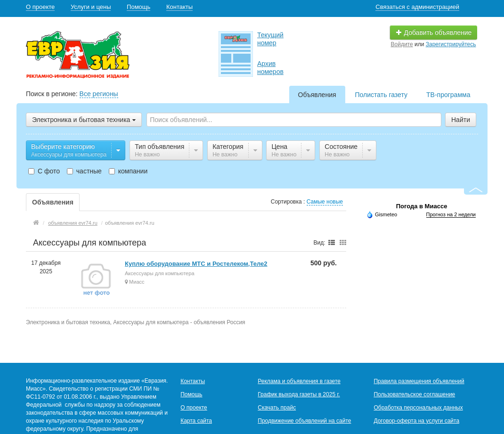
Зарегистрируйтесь (451, 44)
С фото (44, 171)
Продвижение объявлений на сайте (304, 421)
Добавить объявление (434, 33)
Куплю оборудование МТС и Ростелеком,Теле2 (196, 264)
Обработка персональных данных (418, 408)
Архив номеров (270, 68)
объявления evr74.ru (73, 223)
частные (84, 171)
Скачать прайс (277, 408)
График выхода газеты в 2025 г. (299, 394)
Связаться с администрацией (417, 7)
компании (128, 171)
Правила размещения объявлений (419, 381)
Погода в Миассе (422, 206)
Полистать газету (381, 95)
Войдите (402, 44)
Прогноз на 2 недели (451, 214)
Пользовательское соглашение (414, 394)
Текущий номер (270, 39)
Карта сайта (196, 421)
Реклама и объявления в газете (299, 381)
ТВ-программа (448, 95)
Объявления (317, 95)
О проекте (40, 7)
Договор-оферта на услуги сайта (416, 421)
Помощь (138, 7)
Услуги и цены (91, 7)
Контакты (179, 7)
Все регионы (99, 94)
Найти (461, 120)
